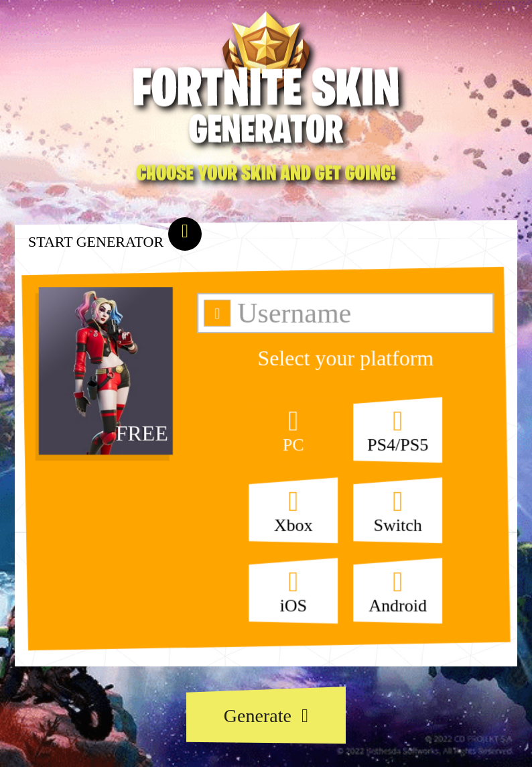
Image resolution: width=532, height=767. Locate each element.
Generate (266, 716)
